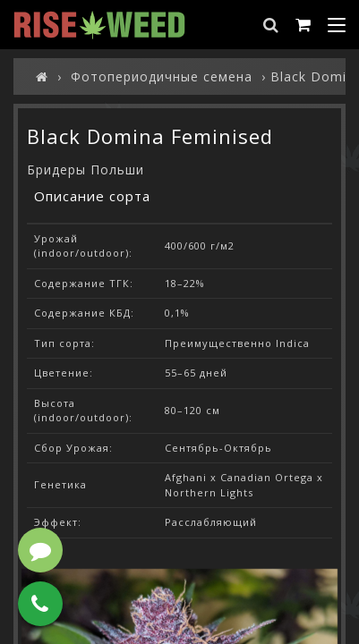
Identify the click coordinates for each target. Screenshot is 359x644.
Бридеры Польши (85, 169)
